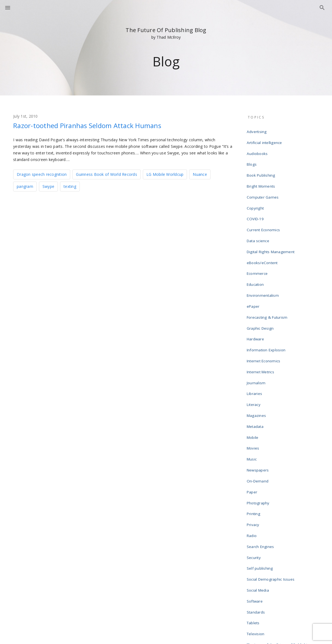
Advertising (258, 131)
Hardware (256, 297)
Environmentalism (263, 262)
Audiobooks (258, 148)
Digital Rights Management (271, 227)
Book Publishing (262, 166)
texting (70, 186)
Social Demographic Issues (271, 490)
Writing (254, 587)
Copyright (256, 192)
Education (256, 253)
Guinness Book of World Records (107, 174)
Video (253, 561)
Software (256, 508)
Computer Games (263, 183)
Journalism (257, 332)
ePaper (254, 271)
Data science (259, 218)
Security (255, 473)
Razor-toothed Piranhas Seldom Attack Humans (100, 125)
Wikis (252, 578)
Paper (253, 420)
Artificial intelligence (265, 139)
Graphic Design (261, 289)
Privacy (254, 447)
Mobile (254, 376)
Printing (254, 438)
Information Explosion (267, 306)
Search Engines (261, 464)
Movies (254, 385)
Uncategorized (260, 552)
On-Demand (258, 411)
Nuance (200, 174)
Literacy (255, 350)
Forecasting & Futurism (267, 280)
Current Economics (264, 210)
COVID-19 (256, 201)
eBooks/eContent (263, 236)
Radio (253, 455)
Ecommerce (258, 245)
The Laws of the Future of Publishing (279, 543)
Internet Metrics (261, 324)
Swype (48, 186)
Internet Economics (264, 315)
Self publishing (261, 482)
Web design (258, 569)
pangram (25, 186)
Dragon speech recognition (42, 174)
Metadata (256, 368)
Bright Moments (261, 174)
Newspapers (259, 403)
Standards (257, 517)
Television (257, 534)
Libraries (255, 341)
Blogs (252, 157)
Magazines (257, 359)
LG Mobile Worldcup (165, 174)
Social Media (259, 499)
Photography (259, 429)
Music (253, 394)
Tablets (254, 526)
